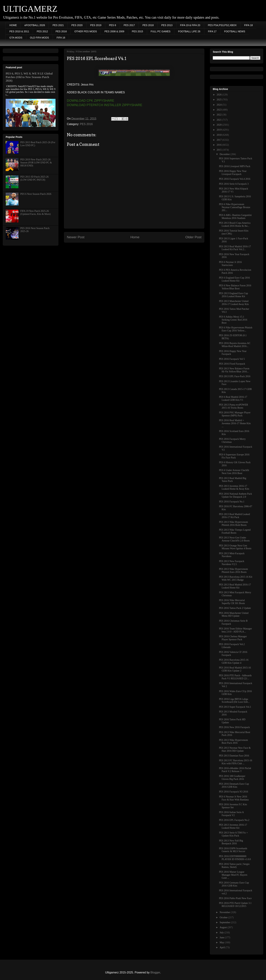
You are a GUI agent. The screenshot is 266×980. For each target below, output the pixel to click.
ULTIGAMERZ (30, 9)
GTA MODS (16, 38)
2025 (220, 100)
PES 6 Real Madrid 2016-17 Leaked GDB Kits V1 (233, 398)
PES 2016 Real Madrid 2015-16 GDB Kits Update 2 (235, 669)
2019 (220, 130)
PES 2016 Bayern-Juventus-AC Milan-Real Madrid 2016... (235, 345)
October (224, 917)
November (225, 912)
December (225, 154)
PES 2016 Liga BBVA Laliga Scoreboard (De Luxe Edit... (234, 701)
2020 (220, 125)
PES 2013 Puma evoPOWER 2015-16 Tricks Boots (234, 406)
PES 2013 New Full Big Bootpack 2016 (231, 842)
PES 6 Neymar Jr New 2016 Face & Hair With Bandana (234, 798)
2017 (220, 140)
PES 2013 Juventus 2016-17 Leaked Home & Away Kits (234, 488)
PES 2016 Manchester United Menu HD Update (234, 615)
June (222, 938)
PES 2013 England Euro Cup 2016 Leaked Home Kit (233, 295)
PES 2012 (42, 31)
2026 (220, 95)
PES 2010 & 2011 (19, 31)
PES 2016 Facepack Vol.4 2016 (235, 179)
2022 (220, 115)
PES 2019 (96, 25)
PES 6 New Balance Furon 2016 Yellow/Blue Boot (235, 287)
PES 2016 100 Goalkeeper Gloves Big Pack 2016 (232, 778)
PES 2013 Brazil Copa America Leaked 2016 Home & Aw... (235, 224)
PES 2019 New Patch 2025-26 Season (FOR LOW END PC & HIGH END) (36, 163)
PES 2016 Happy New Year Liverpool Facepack (233, 173)
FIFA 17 (212, 31)
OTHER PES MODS (86, 31)
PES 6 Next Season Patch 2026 (36, 194)
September (225, 922)
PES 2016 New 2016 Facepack (234, 727)
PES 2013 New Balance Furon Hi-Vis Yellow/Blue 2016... (234, 370)
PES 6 (113, 25)
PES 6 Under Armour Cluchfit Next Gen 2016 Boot (234, 472)
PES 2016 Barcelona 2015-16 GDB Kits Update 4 (234, 661)
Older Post (193, 237)
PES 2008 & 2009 (114, 31)
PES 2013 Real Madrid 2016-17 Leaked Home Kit (235, 586)
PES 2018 (148, 25)
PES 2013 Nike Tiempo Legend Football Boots (235, 531)
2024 (220, 105)
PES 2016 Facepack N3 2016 (234, 792)
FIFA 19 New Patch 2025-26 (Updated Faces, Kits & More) (36, 213)
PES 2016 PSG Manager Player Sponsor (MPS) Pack (235, 414)
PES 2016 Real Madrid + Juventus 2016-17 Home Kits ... (235, 423)
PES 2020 (77, 25)
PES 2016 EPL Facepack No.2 (234, 820)
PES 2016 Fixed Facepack (232, 364)
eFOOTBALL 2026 (35, 25)
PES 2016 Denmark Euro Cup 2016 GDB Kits (234, 785)
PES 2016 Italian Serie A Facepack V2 (231, 814)
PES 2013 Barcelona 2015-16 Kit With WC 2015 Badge (236, 578)
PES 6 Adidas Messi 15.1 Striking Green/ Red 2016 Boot (233, 320)
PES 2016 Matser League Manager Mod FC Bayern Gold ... (233, 875)
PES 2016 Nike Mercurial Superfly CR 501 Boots (232, 602)
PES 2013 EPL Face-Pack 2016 (235, 376)
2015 (220, 150)
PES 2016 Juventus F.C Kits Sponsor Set (233, 806)
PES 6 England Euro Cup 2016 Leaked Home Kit (234, 279)
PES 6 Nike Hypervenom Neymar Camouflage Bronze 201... (235, 207)
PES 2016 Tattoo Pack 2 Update (235, 608)
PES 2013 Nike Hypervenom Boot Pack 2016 (233, 742)
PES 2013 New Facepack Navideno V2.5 (232, 563)
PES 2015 (138, 31)
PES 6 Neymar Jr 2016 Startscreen (230, 264)
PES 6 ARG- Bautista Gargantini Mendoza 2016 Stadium (235, 217)
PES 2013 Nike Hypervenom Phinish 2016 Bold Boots (233, 524)
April (222, 947)
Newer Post (76, 237)
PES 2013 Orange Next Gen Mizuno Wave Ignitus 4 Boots (235, 547)
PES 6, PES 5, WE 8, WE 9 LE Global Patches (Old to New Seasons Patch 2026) (29, 77)
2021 (220, 120)
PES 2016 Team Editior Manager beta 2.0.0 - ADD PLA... (235, 630)
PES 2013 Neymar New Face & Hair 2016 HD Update (235, 749)
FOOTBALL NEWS (235, 31)
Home (135, 237)
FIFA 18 (248, 25)
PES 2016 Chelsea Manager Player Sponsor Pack (233, 638)
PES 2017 (129, 25)
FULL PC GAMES (161, 31)
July (222, 933)
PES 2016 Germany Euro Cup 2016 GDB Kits (234, 884)
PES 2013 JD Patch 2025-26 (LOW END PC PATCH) (34, 178)
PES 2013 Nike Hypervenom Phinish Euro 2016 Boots (233, 571)
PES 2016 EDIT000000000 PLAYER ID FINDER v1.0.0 (235, 858)
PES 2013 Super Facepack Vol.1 (235, 707)
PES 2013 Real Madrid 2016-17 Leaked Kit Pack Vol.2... (235, 248)
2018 (220, 135)
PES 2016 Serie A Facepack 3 (234, 184)
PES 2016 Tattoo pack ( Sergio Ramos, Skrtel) (234, 866)
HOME (13, 25)
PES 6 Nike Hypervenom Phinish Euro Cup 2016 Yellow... (236, 329)
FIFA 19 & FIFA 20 (190, 25)
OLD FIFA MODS (39, 38)
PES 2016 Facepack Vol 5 (232, 359)
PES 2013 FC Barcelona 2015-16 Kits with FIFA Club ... (236, 762)
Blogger (155, 972)
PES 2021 (58, 25)
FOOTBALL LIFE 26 (189, 31)
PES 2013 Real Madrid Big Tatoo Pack (233, 480)
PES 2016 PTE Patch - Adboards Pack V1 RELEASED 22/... (235, 677)
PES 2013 (167, 25)
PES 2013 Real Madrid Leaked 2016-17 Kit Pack (234, 516)
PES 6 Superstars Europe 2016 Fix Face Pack (234, 456)
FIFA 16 (61, 38)
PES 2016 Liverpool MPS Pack (235, 166)
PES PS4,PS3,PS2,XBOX (222, 25)
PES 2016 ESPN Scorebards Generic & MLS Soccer (233, 850)
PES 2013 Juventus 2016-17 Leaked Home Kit (233, 826)
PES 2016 (61, 31)
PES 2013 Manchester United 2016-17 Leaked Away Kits (234, 303)
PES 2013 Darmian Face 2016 (234, 756)
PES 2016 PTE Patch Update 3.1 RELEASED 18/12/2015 (235, 905)
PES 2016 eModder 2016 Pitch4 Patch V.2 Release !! (235, 770)
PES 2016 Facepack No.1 (232, 502)
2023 (220, 110)
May (222, 942)
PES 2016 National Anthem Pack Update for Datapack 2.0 (235, 495)
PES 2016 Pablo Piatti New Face (235, 898)
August (223, 927)
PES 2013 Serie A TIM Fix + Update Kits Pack (233, 834)
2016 (220, 145)
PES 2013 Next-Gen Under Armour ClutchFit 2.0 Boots (234, 539)
